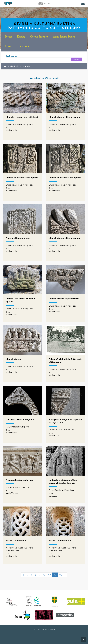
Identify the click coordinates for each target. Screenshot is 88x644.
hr (45, 4)
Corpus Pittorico (39, 37)
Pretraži (76, 59)
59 (60, 575)
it (53, 4)
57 (49, 575)
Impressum (24, 47)
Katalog (21, 37)
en (49, 4)
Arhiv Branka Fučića (64, 37)
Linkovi (9, 47)
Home (8, 37)
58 (55, 575)
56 (44, 575)
